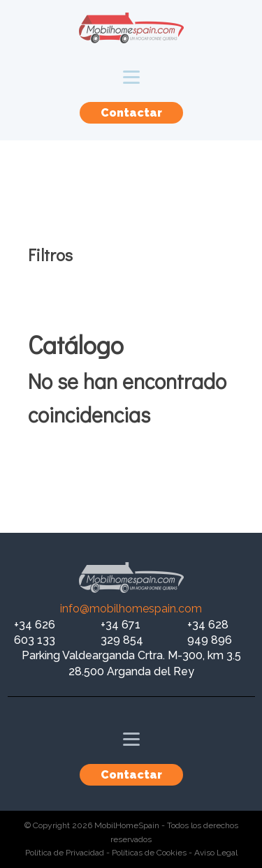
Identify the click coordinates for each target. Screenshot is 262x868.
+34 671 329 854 (122, 632)
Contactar (131, 113)
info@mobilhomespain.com (131, 609)
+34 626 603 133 (35, 632)
